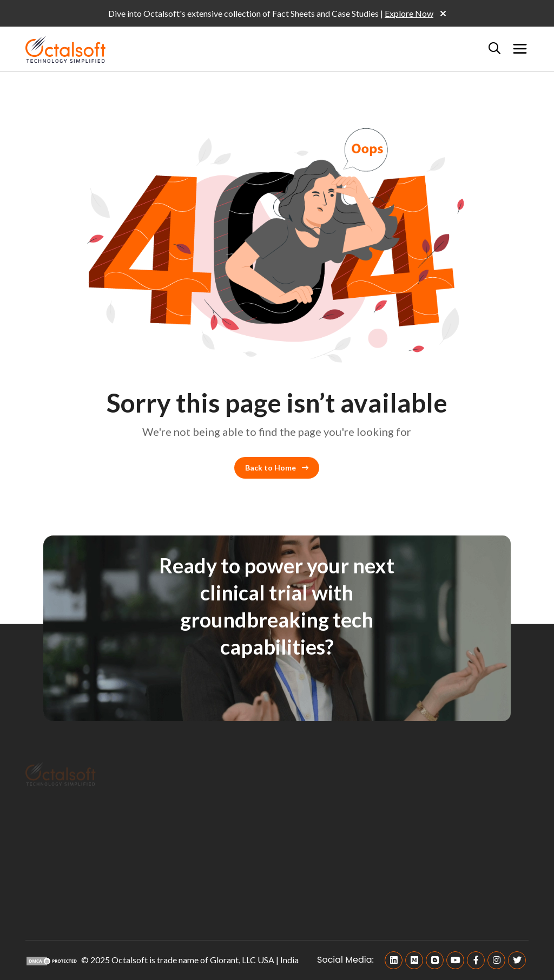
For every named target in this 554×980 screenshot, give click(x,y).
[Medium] (414, 960)
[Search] (494, 49)
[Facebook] (476, 960)
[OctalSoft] (65, 48)
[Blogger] (435, 960)
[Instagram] (496, 960)
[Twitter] (517, 960)
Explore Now (409, 13)
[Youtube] (455, 960)
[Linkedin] (394, 960)
